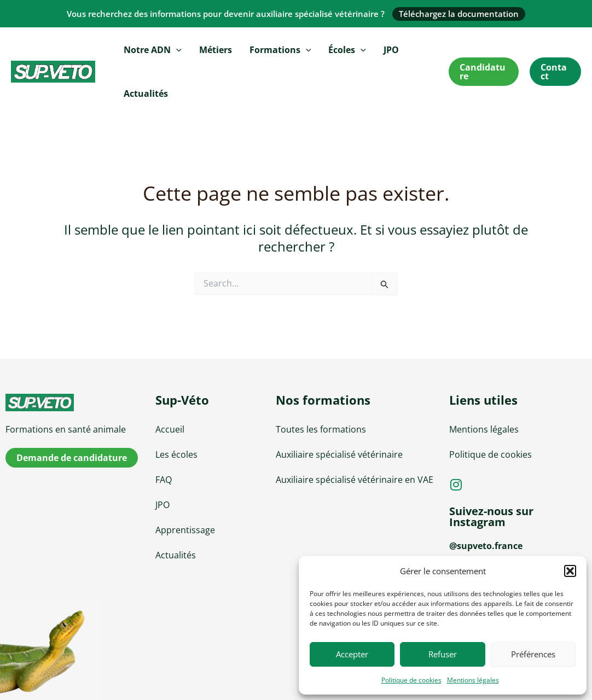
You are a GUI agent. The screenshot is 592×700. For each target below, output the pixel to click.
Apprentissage (185, 530)
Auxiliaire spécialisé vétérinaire (339, 454)
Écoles (347, 50)
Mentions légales (473, 680)
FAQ (164, 480)
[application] (176, 50)
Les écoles (176, 454)
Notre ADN (153, 50)
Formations (280, 50)
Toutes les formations (321, 429)
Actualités (146, 94)
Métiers (216, 50)
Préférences (533, 654)
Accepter (352, 654)
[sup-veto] (74, 402)
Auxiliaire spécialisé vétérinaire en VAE (355, 480)
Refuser (443, 654)
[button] (570, 571)
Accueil (170, 429)
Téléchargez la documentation (459, 14)
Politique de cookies (411, 680)
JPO (391, 50)
